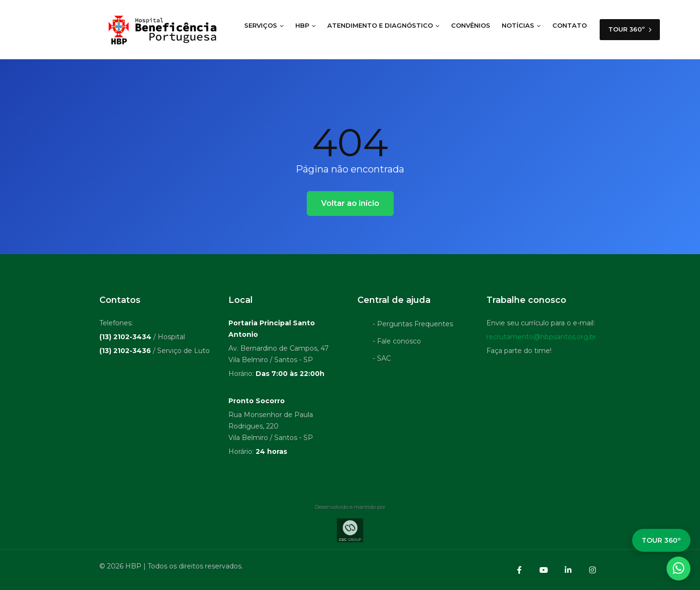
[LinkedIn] (568, 570)
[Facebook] (519, 570)
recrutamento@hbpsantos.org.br (541, 337)
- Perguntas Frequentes (413, 324)
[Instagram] (592, 570)
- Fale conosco (397, 341)
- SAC (382, 358)
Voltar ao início (350, 203)
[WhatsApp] (678, 569)
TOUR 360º (630, 30)
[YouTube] (544, 570)
